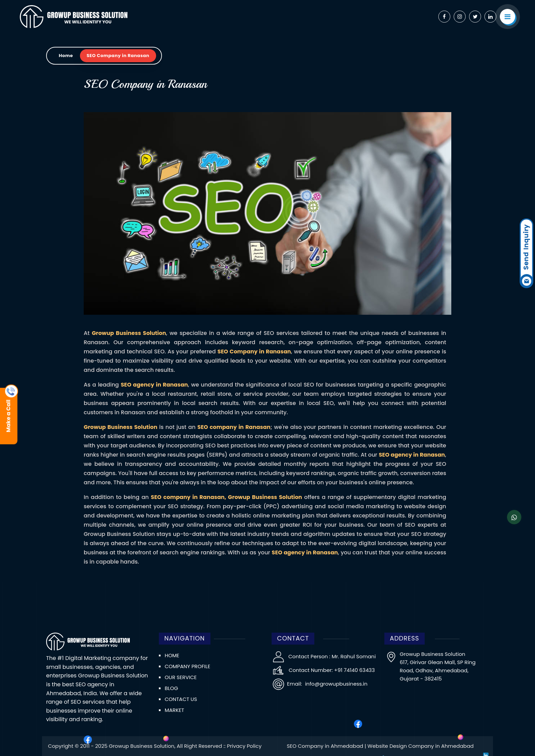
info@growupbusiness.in (336, 684)
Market (174, 710)
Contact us (181, 699)
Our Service (181, 677)
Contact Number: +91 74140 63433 (332, 670)
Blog (171, 688)
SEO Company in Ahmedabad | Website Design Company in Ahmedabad (380, 746)
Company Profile (187, 666)
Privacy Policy (244, 746)
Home (66, 56)
